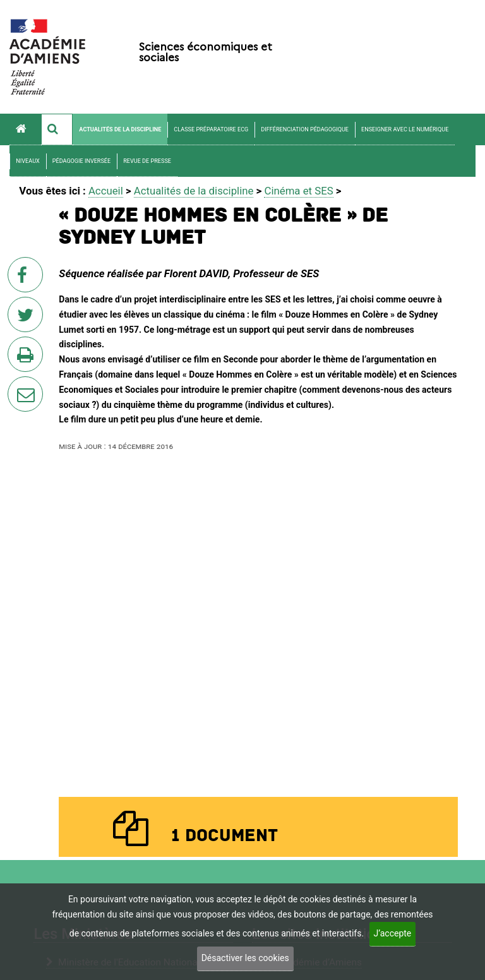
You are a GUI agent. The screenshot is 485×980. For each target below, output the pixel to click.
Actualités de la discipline (120, 129)
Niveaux (27, 161)
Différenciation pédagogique (305, 129)
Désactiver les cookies (245, 958)
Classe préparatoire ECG (211, 129)
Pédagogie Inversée (81, 161)
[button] (57, 129)
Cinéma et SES (298, 191)
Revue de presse (147, 161)
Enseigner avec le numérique (405, 129)
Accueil (106, 191)
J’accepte (393, 933)
